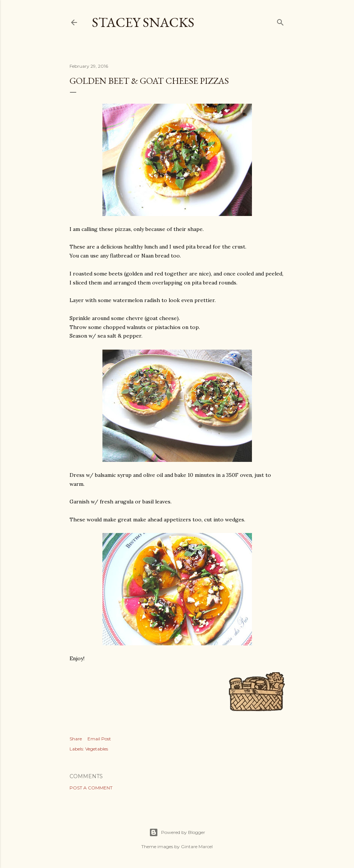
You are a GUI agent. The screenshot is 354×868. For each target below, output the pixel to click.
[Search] (280, 21)
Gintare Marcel (197, 846)
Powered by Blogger (177, 832)
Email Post (99, 739)
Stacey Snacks (143, 22)
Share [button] (76, 739)
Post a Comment (91, 788)
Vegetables (97, 749)
